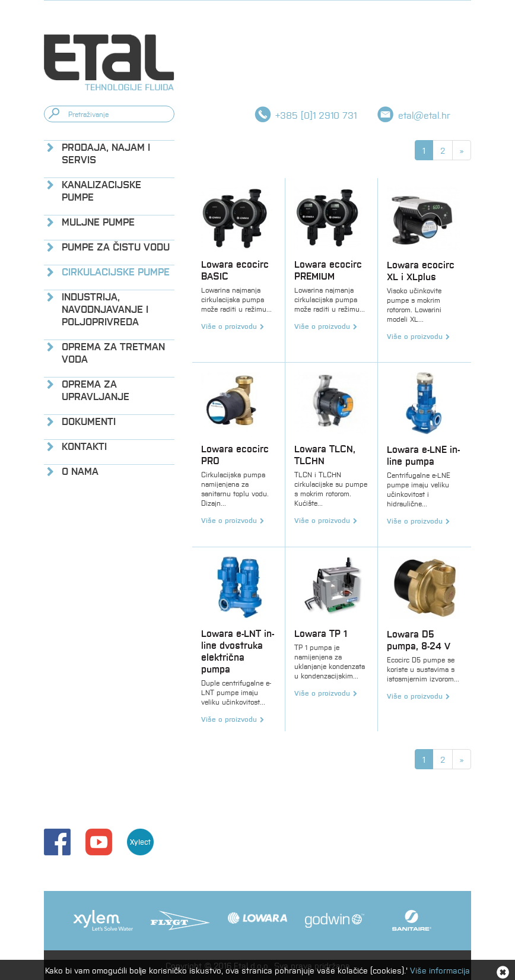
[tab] (109, 153)
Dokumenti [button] (89, 421)
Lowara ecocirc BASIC (235, 270)
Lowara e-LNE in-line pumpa (423, 455)
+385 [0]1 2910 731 (316, 115)
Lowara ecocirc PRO (235, 454)
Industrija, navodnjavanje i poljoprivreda (105, 309)
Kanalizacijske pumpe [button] (101, 191)
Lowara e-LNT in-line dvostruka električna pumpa (238, 651)
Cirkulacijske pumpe (116, 272)
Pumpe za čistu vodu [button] (116, 247)
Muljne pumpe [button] (98, 222)
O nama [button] (80, 471)
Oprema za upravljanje (96, 390)
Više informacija (440, 970)
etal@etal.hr (424, 115)
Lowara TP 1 (321, 633)
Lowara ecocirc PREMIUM (328, 270)
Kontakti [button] (84, 446)
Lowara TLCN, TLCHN (325, 454)
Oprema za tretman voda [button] (113, 353)
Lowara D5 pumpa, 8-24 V (419, 640)
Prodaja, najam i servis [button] (106, 153)
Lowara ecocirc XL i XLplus (421, 270)
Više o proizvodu (229, 326)
